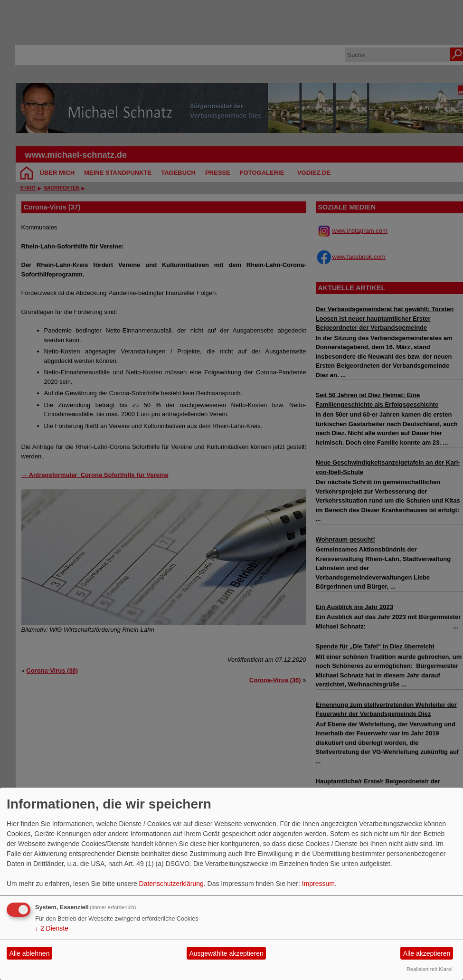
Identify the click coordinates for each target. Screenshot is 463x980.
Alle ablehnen (30, 953)
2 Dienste (52, 928)
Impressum (318, 884)
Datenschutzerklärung (171, 884)
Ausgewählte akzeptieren (226, 953)
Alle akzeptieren (427, 953)
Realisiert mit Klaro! (430, 969)
